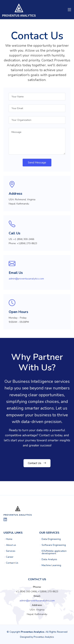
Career (10, 557)
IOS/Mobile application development (54, 552)
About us (11, 545)
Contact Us (37, 463)
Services (11, 551)
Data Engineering (51, 539)
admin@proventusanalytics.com (26, 280)
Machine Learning (51, 565)
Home (9, 539)
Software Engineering (54, 545)
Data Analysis (49, 559)
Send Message (37, 164)
